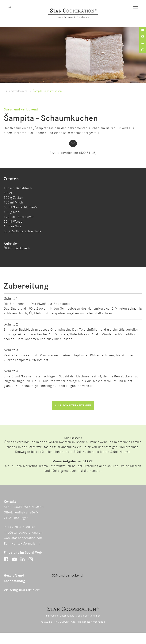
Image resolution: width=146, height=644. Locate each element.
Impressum (52, 616)
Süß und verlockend (16, 91)
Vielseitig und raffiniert (22, 590)
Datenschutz (67, 616)
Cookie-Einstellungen (88, 616)
